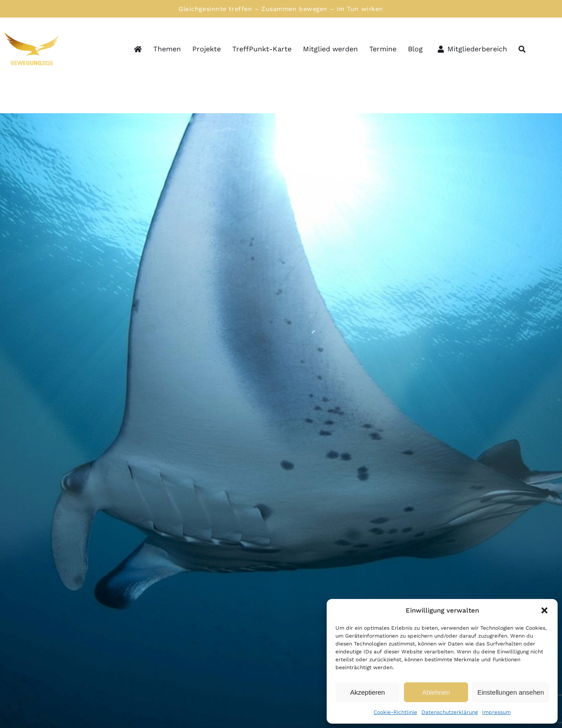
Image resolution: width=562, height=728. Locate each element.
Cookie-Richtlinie (395, 712)
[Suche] (522, 50)
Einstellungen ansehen (511, 692)
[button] (544, 610)
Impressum (496, 712)
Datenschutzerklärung (450, 712)
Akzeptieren (367, 692)
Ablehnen (436, 692)
